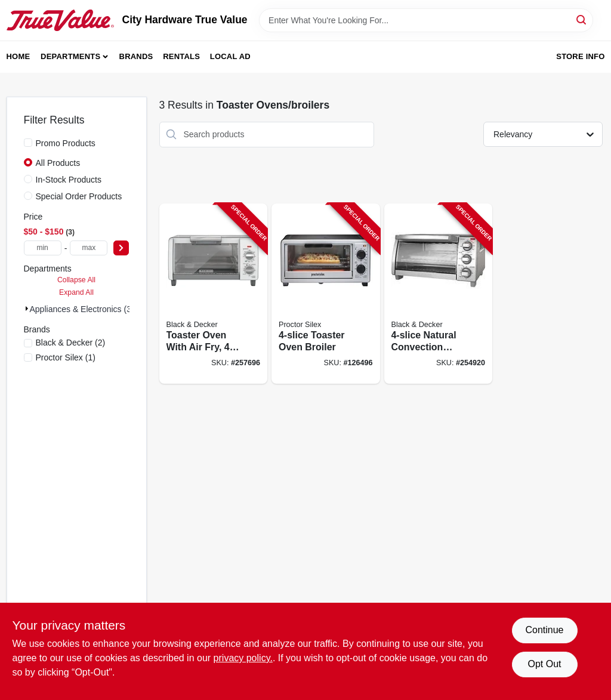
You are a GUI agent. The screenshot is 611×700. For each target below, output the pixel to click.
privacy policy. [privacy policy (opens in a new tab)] (243, 658)
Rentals (181, 56)
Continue (544, 630)
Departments (70, 56)
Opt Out (544, 664)
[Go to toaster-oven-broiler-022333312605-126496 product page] (326, 294)
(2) (71, 343)
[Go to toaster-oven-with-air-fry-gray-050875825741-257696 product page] (214, 294)
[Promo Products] (28, 143)
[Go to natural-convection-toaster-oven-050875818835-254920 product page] (439, 294)
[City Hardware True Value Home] (60, 20)
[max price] (89, 248)
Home (18, 56)
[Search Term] (426, 20)
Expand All (76, 292)
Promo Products (66, 143)
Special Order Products (79, 196)
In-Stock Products (69, 180)
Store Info (580, 56)
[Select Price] (121, 248)
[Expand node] (27, 309)
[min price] (43, 248)
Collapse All (76, 280)
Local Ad (230, 56)
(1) (66, 357)
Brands (136, 56)
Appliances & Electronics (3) (82, 309)
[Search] (582, 19)
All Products (58, 163)
